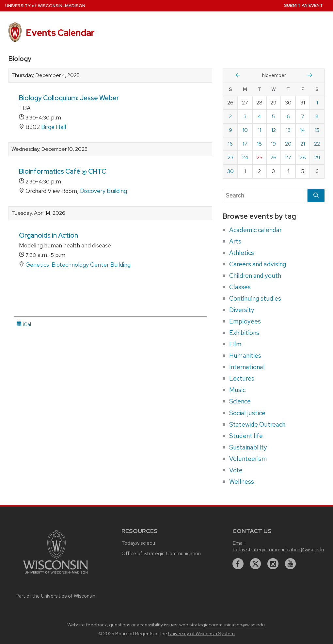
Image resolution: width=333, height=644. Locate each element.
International (247, 367)
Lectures (242, 378)
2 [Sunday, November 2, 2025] (230, 116)
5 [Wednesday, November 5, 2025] (273, 116)
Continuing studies (255, 298)
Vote (236, 470)
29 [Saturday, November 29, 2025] (317, 157)
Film (235, 344)
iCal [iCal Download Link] (24, 324)
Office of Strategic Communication (161, 553)
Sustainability (248, 447)
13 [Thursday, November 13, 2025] (288, 130)
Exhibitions (244, 333)
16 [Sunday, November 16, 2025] (230, 144)
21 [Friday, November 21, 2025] (303, 144)
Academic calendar (255, 230)
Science (240, 401)
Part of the (55, 596)
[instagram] (273, 564)
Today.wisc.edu (138, 543)
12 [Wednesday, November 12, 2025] (274, 130)
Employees (245, 321)
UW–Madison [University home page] (45, 6)
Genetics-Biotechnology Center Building (78, 265)
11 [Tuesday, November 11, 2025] (260, 130)
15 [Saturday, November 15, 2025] (317, 130)
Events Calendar (60, 33)
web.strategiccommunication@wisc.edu (222, 625)
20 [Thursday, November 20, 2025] (288, 144)
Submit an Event (303, 5)
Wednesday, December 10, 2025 (49, 149)
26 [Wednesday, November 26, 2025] (273, 157)
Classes (240, 287)
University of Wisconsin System (201, 634)
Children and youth (255, 275)
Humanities (245, 355)
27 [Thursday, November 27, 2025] (288, 157)
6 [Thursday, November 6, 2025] (288, 116)
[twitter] (256, 564)
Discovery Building (103, 191)
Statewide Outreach (257, 424)
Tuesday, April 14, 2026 (38, 213)
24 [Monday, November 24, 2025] (245, 157)
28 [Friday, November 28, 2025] (303, 157)
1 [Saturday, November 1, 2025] (317, 103)
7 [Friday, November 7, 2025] (303, 116)
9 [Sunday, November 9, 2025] (230, 130)
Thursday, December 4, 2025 (46, 75)
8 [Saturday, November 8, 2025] (317, 116)
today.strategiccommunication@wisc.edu (278, 550)
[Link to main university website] (55, 575)
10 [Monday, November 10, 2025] (245, 130)
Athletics (242, 253)
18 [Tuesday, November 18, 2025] (259, 144)
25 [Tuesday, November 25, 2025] (260, 157)
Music (237, 390)
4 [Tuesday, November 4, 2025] (259, 116)
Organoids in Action (48, 235)
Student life (246, 436)
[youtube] (291, 564)
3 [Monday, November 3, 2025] (245, 116)
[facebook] (238, 564)
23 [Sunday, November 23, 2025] (230, 157)
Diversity (242, 310)
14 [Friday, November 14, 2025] (303, 130)
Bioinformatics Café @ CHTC (63, 171)
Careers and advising (258, 264)
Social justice (247, 413)
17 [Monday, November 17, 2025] (245, 144)
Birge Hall (54, 127)
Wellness (242, 481)
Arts (235, 241)
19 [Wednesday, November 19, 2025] (273, 144)
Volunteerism (248, 459)
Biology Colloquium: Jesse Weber (69, 98)
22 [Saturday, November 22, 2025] (317, 144)
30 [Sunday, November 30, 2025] (230, 171)
